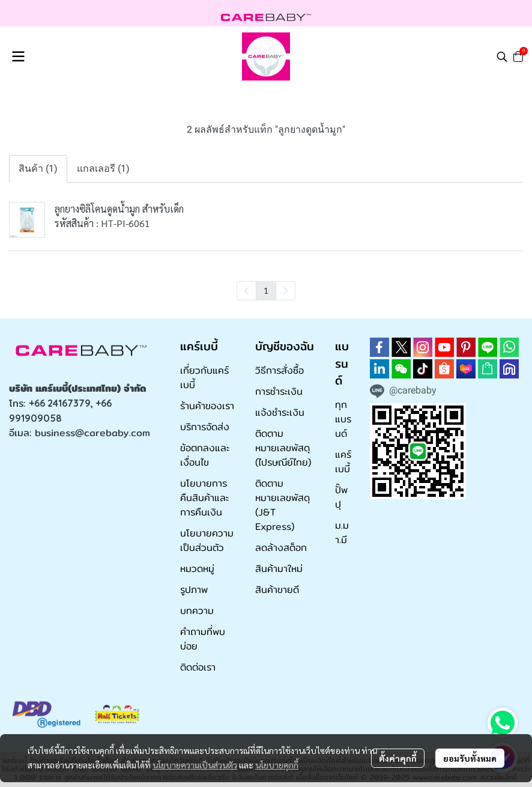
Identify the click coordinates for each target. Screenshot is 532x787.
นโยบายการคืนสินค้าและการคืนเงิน (204, 498)
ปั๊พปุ (341, 497)
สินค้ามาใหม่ (279, 569)
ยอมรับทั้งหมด (470, 758)
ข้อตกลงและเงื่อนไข (205, 455)
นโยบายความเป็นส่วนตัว (195, 765)
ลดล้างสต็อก (281, 548)
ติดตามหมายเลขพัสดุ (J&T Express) (283, 505)
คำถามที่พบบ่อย (203, 639)
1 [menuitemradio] (266, 290)
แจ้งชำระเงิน (280, 412)
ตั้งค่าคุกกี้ (398, 758)
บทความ (197, 611)
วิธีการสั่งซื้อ (280, 370)
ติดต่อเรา (198, 667)
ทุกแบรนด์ (343, 419)
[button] (502, 56)
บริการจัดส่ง (205, 427)
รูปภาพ (194, 590)
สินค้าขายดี (277, 590)
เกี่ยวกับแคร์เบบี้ (204, 378)
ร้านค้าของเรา (207, 406)
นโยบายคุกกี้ (277, 765)
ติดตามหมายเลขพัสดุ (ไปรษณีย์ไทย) (283, 448)
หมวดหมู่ (197, 569)
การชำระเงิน (279, 391)
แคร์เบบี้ (343, 462)
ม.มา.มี (342, 533)
